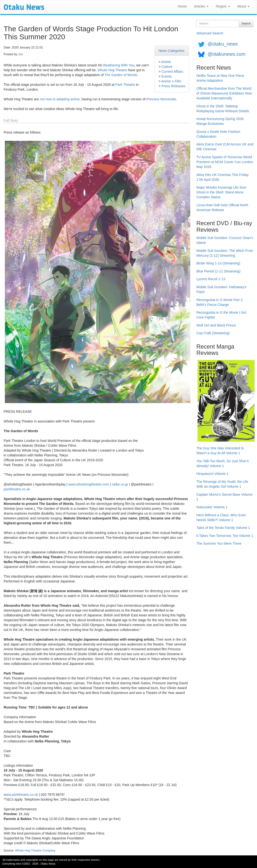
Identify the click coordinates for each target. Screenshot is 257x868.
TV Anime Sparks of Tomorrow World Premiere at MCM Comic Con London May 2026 (225, 162)
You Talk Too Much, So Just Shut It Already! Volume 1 (222, 463)
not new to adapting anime (60, 99)
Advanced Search (210, 33)
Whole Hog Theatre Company (35, 851)
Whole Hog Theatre (112, 70)
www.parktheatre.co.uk (21, 795)
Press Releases (173, 86)
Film (178, 81)
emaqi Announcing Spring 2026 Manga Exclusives (220, 121)
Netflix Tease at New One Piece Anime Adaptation (220, 78)
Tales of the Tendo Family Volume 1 (223, 528)
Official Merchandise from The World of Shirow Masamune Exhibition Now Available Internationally (224, 93)
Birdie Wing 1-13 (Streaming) (218, 263)
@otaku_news (223, 44)
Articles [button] (201, 6)
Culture (167, 67)
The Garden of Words (121, 75)
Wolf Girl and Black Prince (216, 325)
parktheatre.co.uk (17, 489)
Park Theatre (125, 85)
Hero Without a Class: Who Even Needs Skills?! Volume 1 (221, 518)
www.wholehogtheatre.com (89, 484)
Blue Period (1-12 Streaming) (218, 271)
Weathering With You (119, 65)
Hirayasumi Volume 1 (212, 474)
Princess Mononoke (161, 99)
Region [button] (223, 6)
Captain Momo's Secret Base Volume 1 (224, 497)
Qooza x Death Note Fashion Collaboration (218, 134)
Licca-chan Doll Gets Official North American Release (222, 207)
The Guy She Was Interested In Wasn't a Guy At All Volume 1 (220, 451)
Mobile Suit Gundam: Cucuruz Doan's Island (225, 240)
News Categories (171, 51)
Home (182, 6)
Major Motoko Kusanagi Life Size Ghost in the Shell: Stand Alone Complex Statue (221, 192)
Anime (166, 62)
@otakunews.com (226, 54)
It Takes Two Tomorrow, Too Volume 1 (225, 536)
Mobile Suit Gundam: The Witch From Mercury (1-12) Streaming (225, 253)
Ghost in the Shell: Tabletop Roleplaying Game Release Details (223, 109)
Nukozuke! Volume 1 (212, 507)
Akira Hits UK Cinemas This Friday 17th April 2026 (222, 177)
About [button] (243, 6)
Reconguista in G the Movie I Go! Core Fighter (221, 315)
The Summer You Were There (219, 543)
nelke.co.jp (120, 484)
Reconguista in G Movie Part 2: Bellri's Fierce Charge (220, 302)
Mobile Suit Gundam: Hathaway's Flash (221, 289)
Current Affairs (172, 72)
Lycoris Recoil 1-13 (211, 279)
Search (246, 24)
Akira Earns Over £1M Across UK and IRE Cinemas (225, 147)
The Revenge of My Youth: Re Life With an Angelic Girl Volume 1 (222, 484)
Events (167, 76)
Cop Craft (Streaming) (213, 333)
